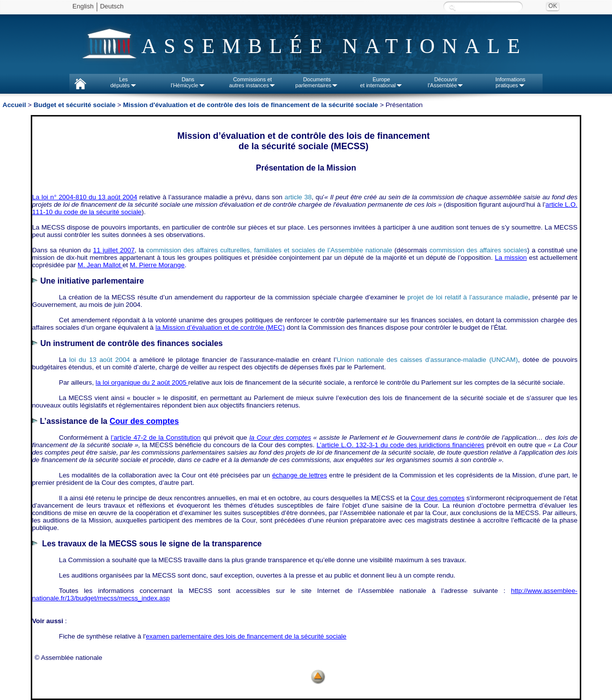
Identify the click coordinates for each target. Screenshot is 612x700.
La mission (511, 258)
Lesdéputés (123, 82)
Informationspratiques (511, 82)
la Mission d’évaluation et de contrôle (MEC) (220, 327)
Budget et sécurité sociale (75, 105)
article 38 (298, 197)
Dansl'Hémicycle (188, 82)
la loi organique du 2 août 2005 (142, 382)
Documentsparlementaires (317, 82)
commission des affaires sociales (478, 250)
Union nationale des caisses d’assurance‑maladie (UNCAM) (427, 360)
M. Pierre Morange (157, 265)
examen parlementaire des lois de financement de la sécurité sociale (246, 636)
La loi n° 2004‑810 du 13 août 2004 (85, 197)
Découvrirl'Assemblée (446, 82)
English (83, 6)
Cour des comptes (437, 498)
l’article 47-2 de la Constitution (156, 437)
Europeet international (381, 82)
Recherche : (452, 7)
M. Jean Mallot (100, 265)
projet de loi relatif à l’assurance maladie (468, 297)
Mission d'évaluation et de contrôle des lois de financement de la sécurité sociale (250, 105)
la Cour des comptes (280, 437)
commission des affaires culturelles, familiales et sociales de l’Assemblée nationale (269, 250)
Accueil (14, 105)
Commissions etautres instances (252, 82)
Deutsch (112, 6)
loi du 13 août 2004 (100, 360)
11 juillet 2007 (114, 250)
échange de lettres (300, 475)
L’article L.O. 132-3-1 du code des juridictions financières (400, 445)
